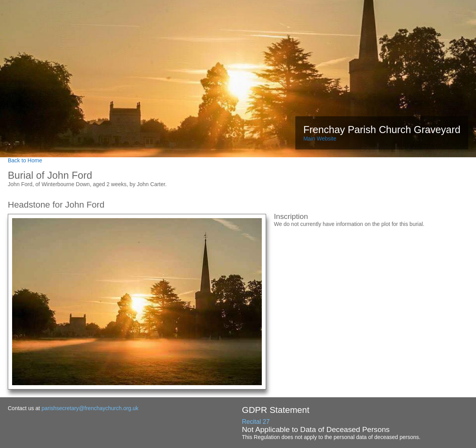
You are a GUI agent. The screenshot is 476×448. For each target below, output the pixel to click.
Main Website (320, 139)
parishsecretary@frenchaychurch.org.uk (90, 408)
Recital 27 (256, 422)
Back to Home (25, 160)
